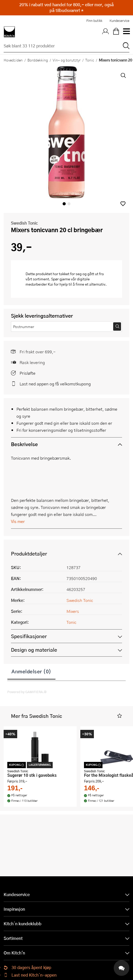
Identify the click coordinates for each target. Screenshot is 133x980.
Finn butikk (94, 21)
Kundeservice (119, 21)
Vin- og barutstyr (67, 60)
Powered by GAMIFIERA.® (27, 692)
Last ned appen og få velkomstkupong (55, 384)
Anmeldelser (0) (31, 671)
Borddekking (38, 60)
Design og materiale (34, 650)
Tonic (90, 60)
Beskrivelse (24, 444)
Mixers (73, 611)
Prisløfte (28, 373)
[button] (123, 204)
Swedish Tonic (24, 223)
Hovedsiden (13, 60)
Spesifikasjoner (29, 636)
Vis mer (18, 521)
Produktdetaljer (29, 554)
